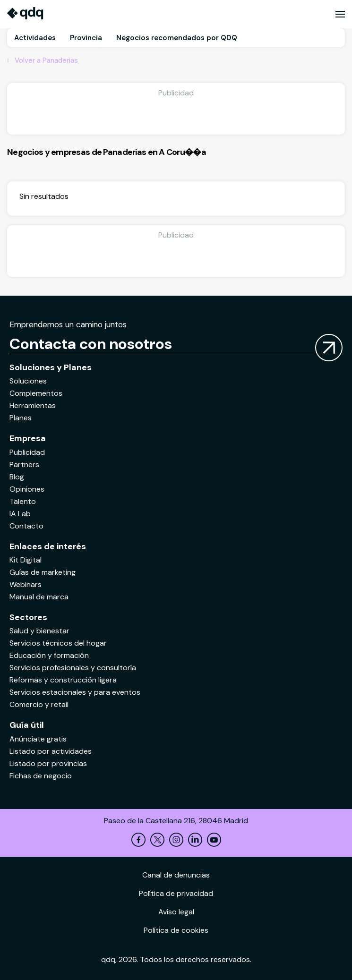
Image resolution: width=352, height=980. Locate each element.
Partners (24, 464)
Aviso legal (176, 912)
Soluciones (28, 381)
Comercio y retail (39, 704)
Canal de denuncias (176, 875)
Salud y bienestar (39, 631)
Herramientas (33, 405)
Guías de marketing (43, 572)
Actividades (35, 38)
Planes (21, 418)
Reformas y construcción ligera (63, 680)
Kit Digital (26, 560)
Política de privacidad (176, 893)
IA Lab (20, 514)
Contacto (26, 526)
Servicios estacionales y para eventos (75, 692)
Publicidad (27, 452)
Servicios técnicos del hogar (58, 643)
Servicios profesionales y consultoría (73, 668)
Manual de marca (39, 597)
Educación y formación (49, 655)
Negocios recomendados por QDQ (177, 38)
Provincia (86, 38)
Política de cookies (176, 930)
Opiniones (27, 489)
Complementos (36, 393)
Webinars (26, 584)
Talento (23, 501)
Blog (17, 477)
